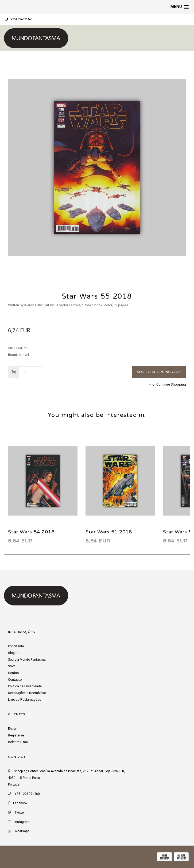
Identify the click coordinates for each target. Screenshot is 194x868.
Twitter (20, 812)
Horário (13, 673)
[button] (180, 7)
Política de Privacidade (25, 686)
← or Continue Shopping (167, 384)
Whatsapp (22, 831)
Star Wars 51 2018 (109, 532)
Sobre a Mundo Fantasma (27, 660)
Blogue (13, 653)
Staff (11, 666)
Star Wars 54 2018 (31, 532)
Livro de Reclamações (25, 700)
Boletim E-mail (19, 742)
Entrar (12, 729)
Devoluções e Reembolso (27, 693)
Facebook (20, 803)
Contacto (15, 680)
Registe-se (16, 735)
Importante (16, 646)
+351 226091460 (19, 19)
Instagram (22, 822)
